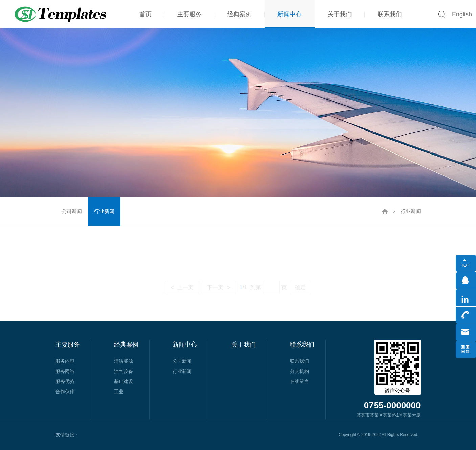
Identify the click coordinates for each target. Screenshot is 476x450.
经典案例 (240, 14)
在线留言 (299, 381)
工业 (119, 392)
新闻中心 (290, 14)
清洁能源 (123, 361)
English (462, 14)
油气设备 (123, 371)
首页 (145, 14)
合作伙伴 (65, 392)
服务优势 (65, 381)
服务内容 (65, 361)
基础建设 (123, 381)
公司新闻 (72, 211)
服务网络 (65, 371)
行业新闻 (104, 211)
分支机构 (299, 371)
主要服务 (189, 14)
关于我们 (340, 14)
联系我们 (390, 14)
